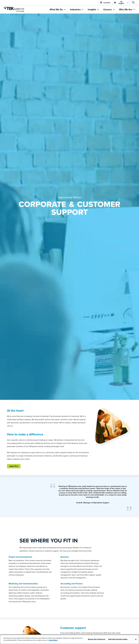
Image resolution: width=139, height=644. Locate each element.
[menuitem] (58, 9)
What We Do (57, 9)
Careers (108, 9)
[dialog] (69, 639)
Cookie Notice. (53, 640)
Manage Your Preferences (97, 639)
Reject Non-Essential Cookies (118, 639)
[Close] (136, 639)
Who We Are (126, 9)
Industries (76, 9)
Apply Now (14, 466)
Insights (92, 9)
